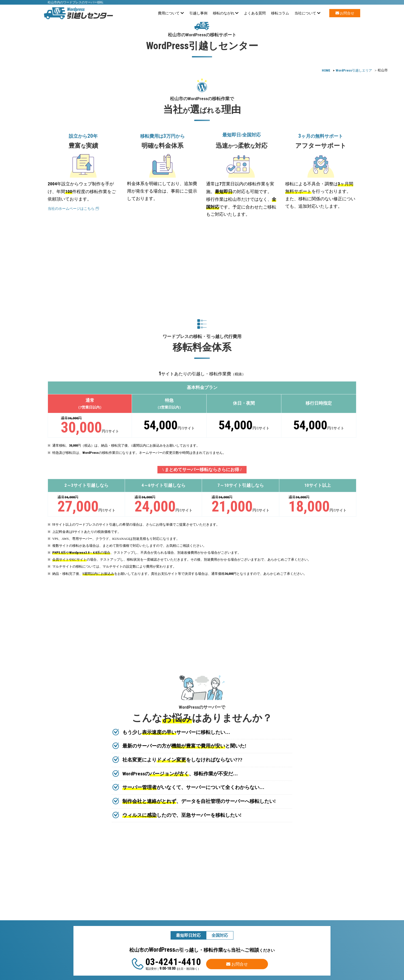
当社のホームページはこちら (73, 209)
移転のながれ (226, 13)
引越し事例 (198, 13)
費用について (171, 13)
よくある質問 (255, 13)
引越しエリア (354, 71)
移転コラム (280, 13)
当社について (308, 13)
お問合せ (345, 13)
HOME (326, 70)
